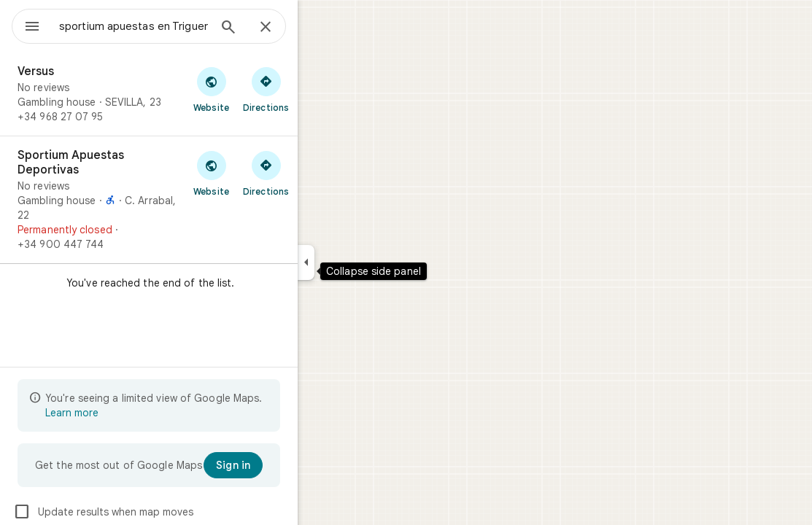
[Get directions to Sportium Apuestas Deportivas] (318, 173)
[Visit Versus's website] (264, 89)
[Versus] (201, 94)
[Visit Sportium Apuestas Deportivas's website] (264, 173)
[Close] (318, 28)
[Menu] (26, 25)
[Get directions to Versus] (318, 89)
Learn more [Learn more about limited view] (124, 413)
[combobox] (171, 26)
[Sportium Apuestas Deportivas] (201, 200)
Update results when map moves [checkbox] (156, 512)
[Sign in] (286, 465)
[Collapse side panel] (359, 262)
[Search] (281, 28)
